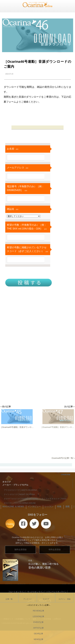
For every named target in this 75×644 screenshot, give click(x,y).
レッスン (49, 506)
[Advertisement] (37, 365)
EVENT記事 (37, 622)
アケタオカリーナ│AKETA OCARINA (20, 490)
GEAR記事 (37, 634)
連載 (67, 506)
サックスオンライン (36, 592)
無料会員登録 (20, 550)
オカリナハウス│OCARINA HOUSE (20, 503)
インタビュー (34, 506)
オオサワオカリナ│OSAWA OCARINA (21, 499)
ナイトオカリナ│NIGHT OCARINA (19, 494)
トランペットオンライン (56, 592)
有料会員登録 (55, 550)
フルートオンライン (17, 592)
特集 (59, 506)
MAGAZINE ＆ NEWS (13, 506)
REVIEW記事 (37, 611)
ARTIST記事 (37, 628)
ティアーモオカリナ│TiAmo (54, 499)
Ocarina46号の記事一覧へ (63, 458)
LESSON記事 (37, 616)
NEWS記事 (37, 639)
